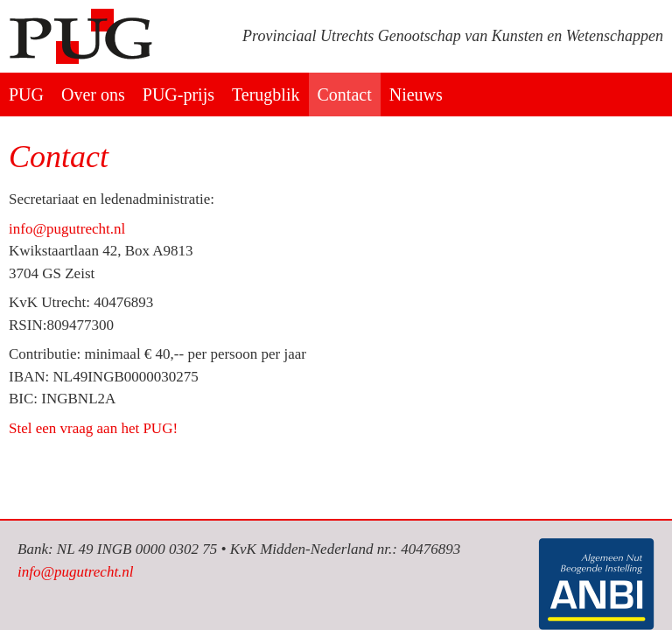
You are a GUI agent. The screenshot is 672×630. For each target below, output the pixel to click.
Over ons (93, 94)
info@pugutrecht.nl (67, 229)
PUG (26, 94)
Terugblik (266, 94)
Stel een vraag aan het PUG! (93, 428)
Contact (345, 94)
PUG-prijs (178, 94)
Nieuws (416, 94)
